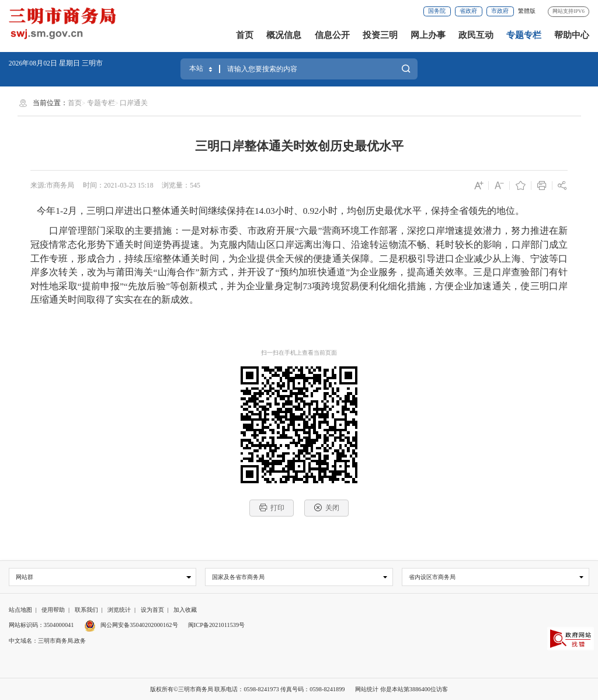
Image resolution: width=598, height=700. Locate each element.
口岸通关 (134, 103)
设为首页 (152, 610)
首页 (245, 35)
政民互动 (476, 35)
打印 (272, 507)
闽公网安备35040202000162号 (131, 625)
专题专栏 (524, 35)
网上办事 (428, 35)
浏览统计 (119, 610)
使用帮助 (53, 610)
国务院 (437, 11)
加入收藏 (185, 610)
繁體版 (527, 11)
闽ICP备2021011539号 (216, 625)
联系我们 (86, 610)
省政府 (468, 11)
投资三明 (380, 35)
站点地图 (20, 610)
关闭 (327, 507)
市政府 (500, 11)
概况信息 (284, 35)
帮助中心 (572, 35)
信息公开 (332, 35)
